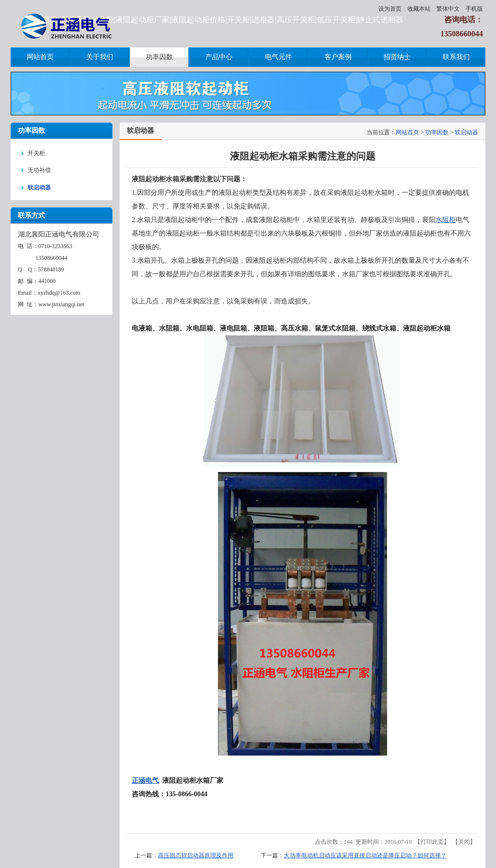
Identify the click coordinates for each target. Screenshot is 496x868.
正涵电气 (145, 781)
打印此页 (432, 842)
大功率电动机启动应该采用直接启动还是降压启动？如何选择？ (365, 855)
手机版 (474, 9)
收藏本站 (419, 9)
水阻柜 (446, 220)
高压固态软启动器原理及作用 (196, 855)
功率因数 (437, 132)
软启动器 (466, 132)
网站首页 (407, 132)
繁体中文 (448, 9)
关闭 (464, 842)
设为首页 (390, 9)
